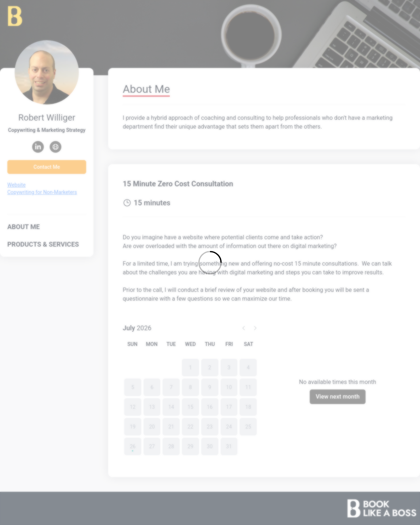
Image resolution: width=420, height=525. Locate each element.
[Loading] (210, 262)
